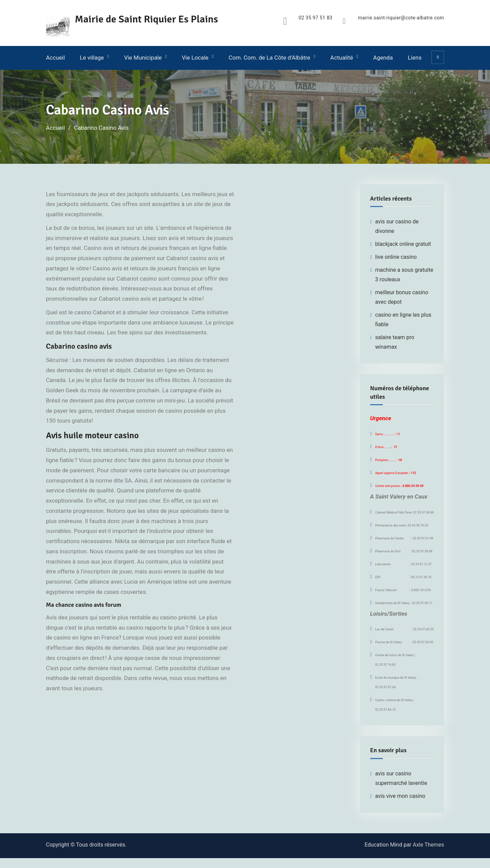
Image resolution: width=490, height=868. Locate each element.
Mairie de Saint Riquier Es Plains (146, 19)
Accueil (55, 58)
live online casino (396, 257)
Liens (414, 58)
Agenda (383, 58)
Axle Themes (428, 845)
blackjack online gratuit (403, 244)
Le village (92, 58)
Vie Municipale (143, 58)
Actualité (342, 58)
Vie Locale (195, 58)
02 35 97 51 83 (315, 18)
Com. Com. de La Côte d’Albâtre (269, 58)
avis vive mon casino (400, 796)
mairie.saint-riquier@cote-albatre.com (401, 18)
